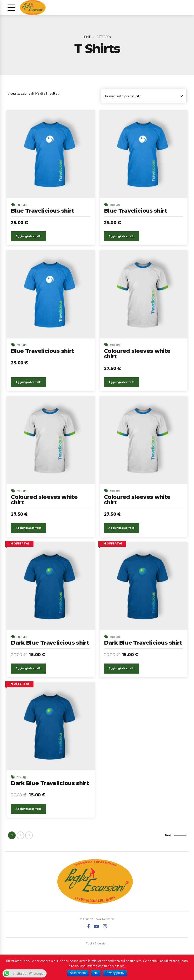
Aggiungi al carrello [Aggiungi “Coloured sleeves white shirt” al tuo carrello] (122, 388)
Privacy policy (115, 973)
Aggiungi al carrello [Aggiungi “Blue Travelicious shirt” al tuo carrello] (29, 242)
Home (87, 37)
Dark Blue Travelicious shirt (50, 649)
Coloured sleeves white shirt (138, 360)
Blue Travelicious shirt (43, 211)
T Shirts (22, 205)
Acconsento (78, 973)
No (96, 973)
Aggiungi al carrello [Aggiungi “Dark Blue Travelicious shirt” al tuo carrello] (29, 681)
